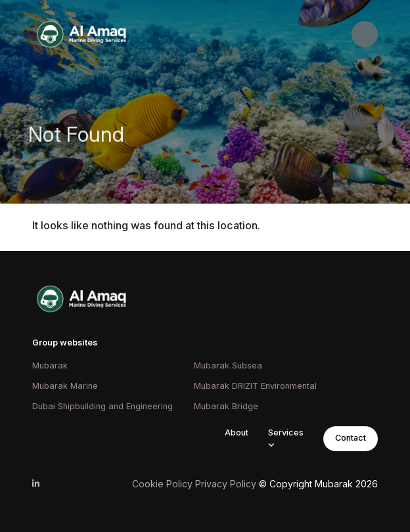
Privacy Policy (226, 484)
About (237, 432)
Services (286, 432)
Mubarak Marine (65, 386)
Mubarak (50, 366)
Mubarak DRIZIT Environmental (255, 386)
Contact (351, 438)
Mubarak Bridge (226, 406)
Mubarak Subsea (228, 366)
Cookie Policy (162, 484)
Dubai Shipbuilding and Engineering (102, 406)
